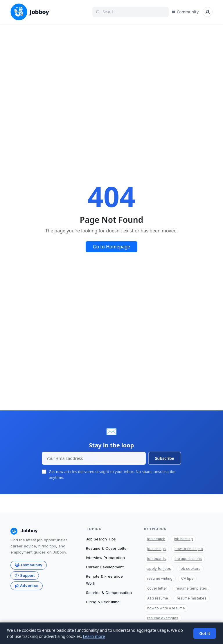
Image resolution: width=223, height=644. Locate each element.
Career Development (105, 567)
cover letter (157, 588)
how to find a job (189, 549)
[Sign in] (208, 12)
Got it (205, 633)
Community (185, 12)
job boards (157, 559)
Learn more (94, 636)
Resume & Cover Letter (107, 548)
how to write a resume (166, 608)
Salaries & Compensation (109, 593)
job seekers (190, 569)
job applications (188, 559)
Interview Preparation (105, 558)
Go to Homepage (111, 247)
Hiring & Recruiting (103, 602)
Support (25, 575)
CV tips (187, 578)
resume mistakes (192, 598)
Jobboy (30, 12)
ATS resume (158, 598)
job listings (157, 549)
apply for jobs (159, 569)
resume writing (160, 578)
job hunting (183, 539)
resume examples (163, 618)
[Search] (133, 12)
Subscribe (165, 458)
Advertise (27, 586)
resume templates (191, 588)
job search (156, 539)
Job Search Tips (101, 539)
